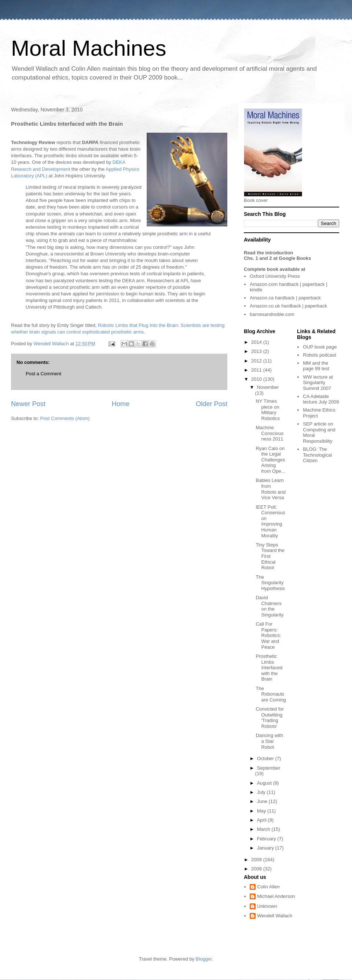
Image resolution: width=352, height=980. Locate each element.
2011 (257, 370)
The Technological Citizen (317, 455)
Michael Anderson (276, 896)
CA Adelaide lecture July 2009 (321, 399)
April (263, 820)
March (264, 829)
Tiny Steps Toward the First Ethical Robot (270, 556)
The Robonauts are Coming (271, 694)
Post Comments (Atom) (65, 418)
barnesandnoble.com (272, 314)
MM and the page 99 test (316, 366)
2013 (257, 351)
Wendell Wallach (275, 916)
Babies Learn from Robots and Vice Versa (271, 489)
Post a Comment (43, 374)
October (266, 758)
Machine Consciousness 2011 (269, 433)
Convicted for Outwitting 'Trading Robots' (270, 718)
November (268, 387)
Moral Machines (89, 48)
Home (121, 404)
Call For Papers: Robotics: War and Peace (268, 635)
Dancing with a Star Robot (269, 741)
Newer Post (28, 404)
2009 (257, 860)
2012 (257, 361)
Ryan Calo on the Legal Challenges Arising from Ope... (270, 460)
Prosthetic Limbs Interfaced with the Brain (269, 668)
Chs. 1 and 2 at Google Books (277, 258)
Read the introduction (268, 253)
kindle (256, 290)
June (263, 801)
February (267, 839)
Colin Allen (268, 887)
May (262, 811)
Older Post (212, 404)
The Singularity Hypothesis (270, 583)
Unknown (267, 906)
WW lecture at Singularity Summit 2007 (318, 383)
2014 (257, 342)
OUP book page (320, 347)
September (269, 768)
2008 (257, 869)
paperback (314, 284)
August (265, 783)
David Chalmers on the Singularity (269, 606)
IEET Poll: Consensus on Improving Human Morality (270, 521)
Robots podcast (319, 355)
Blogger (204, 959)
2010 (257, 379)
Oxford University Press (275, 276)
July (262, 792)
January (266, 848)
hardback (289, 284)
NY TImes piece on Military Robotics (268, 410)
